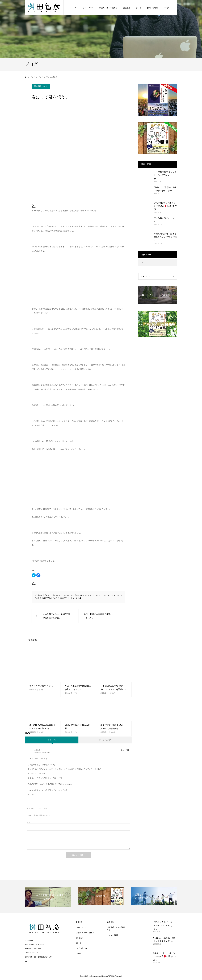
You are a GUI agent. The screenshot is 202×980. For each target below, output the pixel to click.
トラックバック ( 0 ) (105, 740)
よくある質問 (112, 935)
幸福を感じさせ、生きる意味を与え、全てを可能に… (165, 237)
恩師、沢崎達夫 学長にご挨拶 (78, 727)
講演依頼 (127, 8)
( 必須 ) (37, 808)
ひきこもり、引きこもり (111, 595)
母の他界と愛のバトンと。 (164, 220)
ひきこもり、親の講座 (59, 598)
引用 (128, 750)
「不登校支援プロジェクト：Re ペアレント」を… (165, 175)
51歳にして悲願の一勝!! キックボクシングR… (165, 189)
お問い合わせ (152, 8)
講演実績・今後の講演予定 (116, 929)
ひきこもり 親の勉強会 (74, 595)
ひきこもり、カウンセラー (92, 595)
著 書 (139, 8)
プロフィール (88, 8)
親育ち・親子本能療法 (108, 8)
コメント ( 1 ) (52, 740)
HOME (74, 8)
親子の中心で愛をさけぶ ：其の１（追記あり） (113, 727)
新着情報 (111, 922)
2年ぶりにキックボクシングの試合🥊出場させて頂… (165, 206)
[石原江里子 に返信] (123, 750)
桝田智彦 (46, 595)
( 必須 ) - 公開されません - (38, 815)
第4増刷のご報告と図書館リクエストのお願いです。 (42, 727)
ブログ (166, 8)
